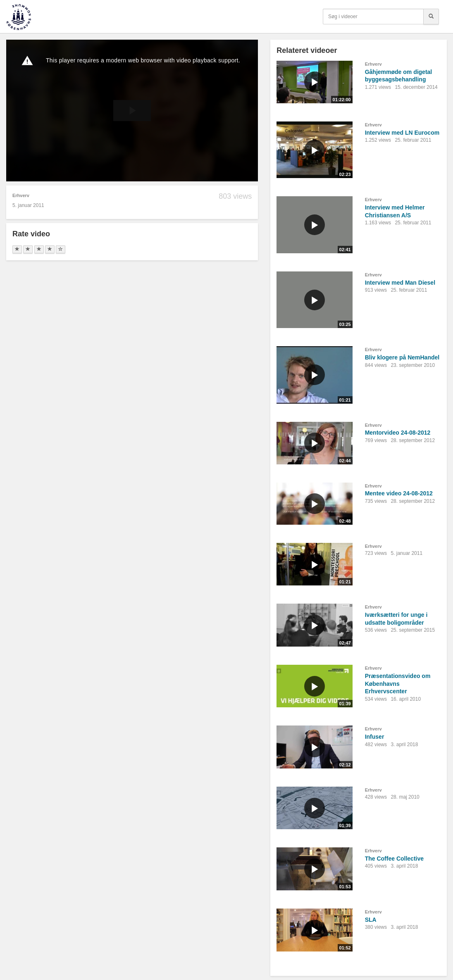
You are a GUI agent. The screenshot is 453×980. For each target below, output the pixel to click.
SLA (371, 920)
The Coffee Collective (394, 859)
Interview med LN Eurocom (402, 133)
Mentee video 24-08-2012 (399, 493)
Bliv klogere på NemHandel (402, 357)
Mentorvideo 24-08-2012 (398, 433)
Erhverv (21, 195)
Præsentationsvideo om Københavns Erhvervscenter (398, 684)
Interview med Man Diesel (400, 283)
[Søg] (431, 17)
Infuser (375, 737)
